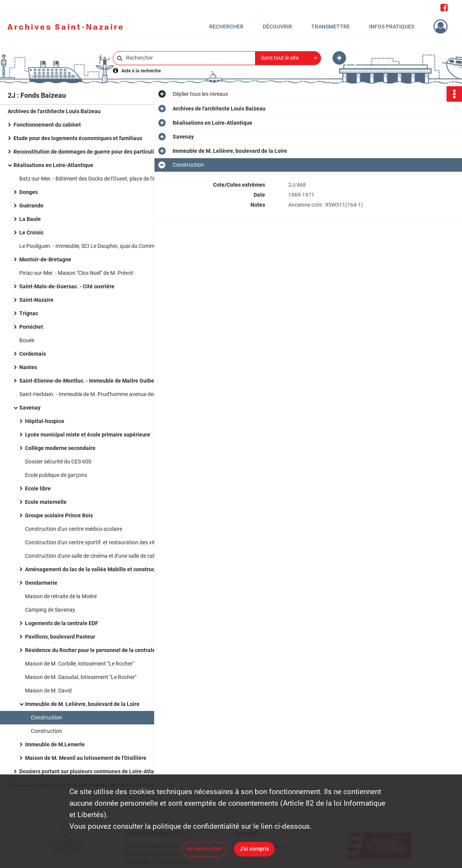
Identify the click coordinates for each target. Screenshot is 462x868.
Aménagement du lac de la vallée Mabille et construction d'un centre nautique (102, 569)
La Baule (30, 219)
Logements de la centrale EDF (62, 623)
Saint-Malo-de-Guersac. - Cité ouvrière (67, 286)
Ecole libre (38, 488)
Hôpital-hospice (45, 421)
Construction (46, 717)
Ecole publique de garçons (56, 475)
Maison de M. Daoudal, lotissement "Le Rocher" (81, 677)
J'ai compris (254, 849)
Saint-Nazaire (36, 300)
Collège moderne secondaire (60, 448)
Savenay (30, 408)
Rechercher (226, 27)
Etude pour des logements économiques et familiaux (78, 138)
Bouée (27, 340)
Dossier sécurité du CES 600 (58, 462)
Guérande (31, 206)
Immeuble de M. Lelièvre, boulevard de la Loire (82, 704)
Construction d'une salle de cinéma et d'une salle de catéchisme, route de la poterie (102, 556)
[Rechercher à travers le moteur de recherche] (188, 58)
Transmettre (331, 27)
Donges (29, 192)
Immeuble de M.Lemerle (55, 744)
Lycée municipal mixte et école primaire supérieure (88, 435)
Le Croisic (31, 232)
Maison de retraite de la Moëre (61, 596)
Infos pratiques (392, 27)
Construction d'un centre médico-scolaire (74, 529)
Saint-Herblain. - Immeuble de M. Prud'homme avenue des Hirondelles (96, 394)
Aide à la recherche (141, 71)
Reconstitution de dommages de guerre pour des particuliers (88, 152)
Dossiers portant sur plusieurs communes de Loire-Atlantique (94, 771)
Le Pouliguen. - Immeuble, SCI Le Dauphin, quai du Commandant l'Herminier (96, 246)
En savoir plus (204, 849)
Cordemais (33, 354)
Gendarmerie (41, 583)
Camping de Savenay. (51, 610)
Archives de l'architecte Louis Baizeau (54, 111)
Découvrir (277, 27)
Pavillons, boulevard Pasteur (60, 637)
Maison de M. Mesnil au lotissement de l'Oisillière (86, 758)
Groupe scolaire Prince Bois (59, 515)
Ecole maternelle (46, 502)
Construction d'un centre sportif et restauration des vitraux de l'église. (102, 542)
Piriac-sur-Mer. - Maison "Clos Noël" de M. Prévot (76, 273)
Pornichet (31, 327)
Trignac (29, 313)
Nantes (28, 367)
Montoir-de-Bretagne (45, 259)
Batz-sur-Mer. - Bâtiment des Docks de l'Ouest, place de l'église (92, 179)
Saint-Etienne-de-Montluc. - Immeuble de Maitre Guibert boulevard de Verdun (96, 381)
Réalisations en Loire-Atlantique (53, 165)
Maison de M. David (48, 691)
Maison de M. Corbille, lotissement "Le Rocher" (80, 664)
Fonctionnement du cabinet (47, 125)
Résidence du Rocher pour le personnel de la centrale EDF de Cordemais (102, 650)
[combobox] (288, 58)
